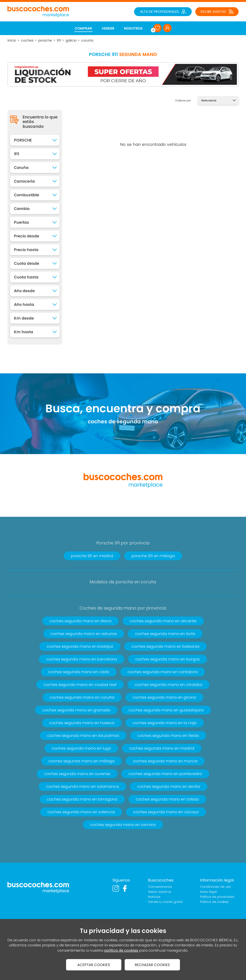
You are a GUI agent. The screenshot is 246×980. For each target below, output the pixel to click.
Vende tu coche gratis (165, 902)
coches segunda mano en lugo (81, 748)
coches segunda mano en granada (76, 710)
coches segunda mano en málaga (81, 761)
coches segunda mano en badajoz (80, 646)
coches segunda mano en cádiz (79, 672)
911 (59, 40)
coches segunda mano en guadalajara (166, 710)
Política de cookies (214, 902)
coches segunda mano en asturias (84, 634)
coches (27, 40)
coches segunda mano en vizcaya (166, 812)
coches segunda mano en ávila (165, 634)
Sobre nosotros (160, 892)
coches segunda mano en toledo (167, 799)
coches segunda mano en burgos (167, 659)
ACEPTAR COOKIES (94, 965)
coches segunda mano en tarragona (82, 799)
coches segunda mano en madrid (162, 748)
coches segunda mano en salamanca (82, 786)
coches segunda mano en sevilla (169, 786)
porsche (45, 40)
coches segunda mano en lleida (168, 736)
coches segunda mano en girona (164, 697)
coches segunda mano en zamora (123, 825)
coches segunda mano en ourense (77, 774)
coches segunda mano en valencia (81, 812)
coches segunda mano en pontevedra (165, 774)
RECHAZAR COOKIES (152, 965)
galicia (71, 40)
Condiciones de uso (215, 887)
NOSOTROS (133, 28)
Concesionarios (160, 887)
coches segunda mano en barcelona (82, 659)
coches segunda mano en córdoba (169, 685)
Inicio (12, 40)
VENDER (108, 28)
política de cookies (121, 950)
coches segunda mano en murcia (165, 761)
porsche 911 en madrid (92, 556)
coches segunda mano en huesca (82, 723)
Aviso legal (208, 892)
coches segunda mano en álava (80, 621)
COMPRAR (83, 28)
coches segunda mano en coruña (82, 697)
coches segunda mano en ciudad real (80, 685)
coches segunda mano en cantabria (163, 672)
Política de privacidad (217, 897)
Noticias (154, 897)
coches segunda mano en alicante (163, 621)
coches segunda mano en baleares (165, 646)
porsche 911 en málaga (153, 556)
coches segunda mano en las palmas (83, 736)
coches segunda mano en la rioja (165, 723)
